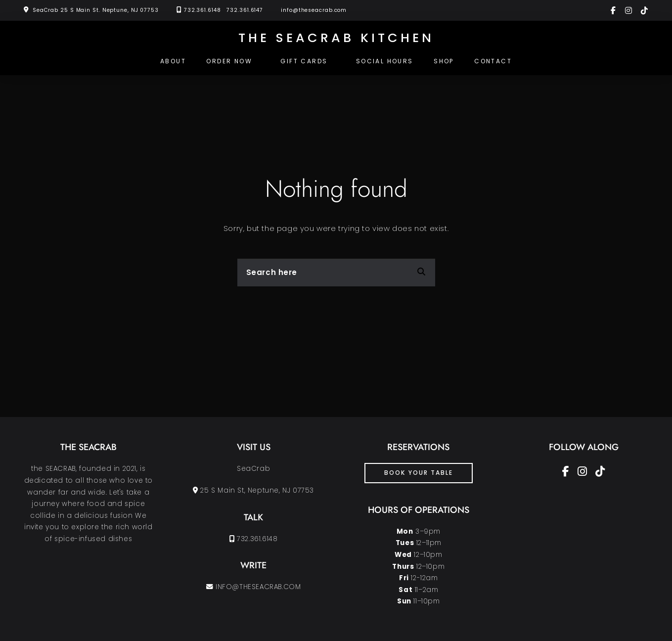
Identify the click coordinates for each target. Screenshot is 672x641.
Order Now (229, 61)
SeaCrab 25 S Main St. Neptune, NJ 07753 (96, 10)
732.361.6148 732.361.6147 (224, 10)
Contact (493, 61)
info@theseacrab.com (314, 10)
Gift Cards (304, 61)
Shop (444, 61)
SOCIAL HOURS (385, 61)
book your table (419, 473)
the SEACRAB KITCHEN (336, 38)
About (173, 61)
